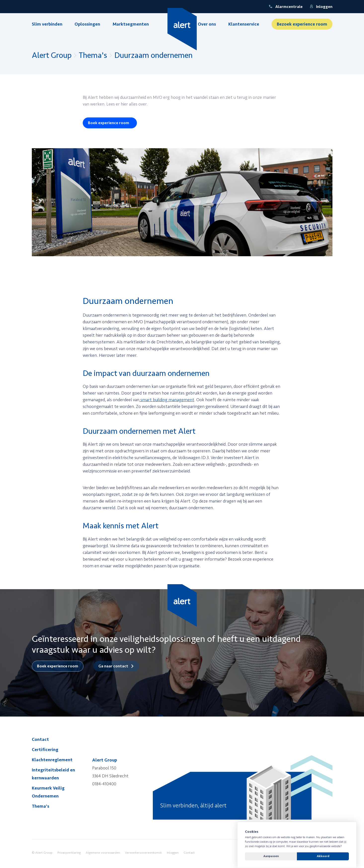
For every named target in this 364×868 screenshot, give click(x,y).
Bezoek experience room (302, 24)
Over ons (207, 24)
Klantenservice (244, 24)
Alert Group (52, 55)
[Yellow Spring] (182, 29)
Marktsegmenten (131, 24)
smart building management (167, 400)
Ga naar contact (113, 666)
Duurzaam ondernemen (153, 55)
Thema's (93, 55)
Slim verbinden (47, 24)
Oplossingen (87, 24)
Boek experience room (109, 123)
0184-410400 (104, 784)
